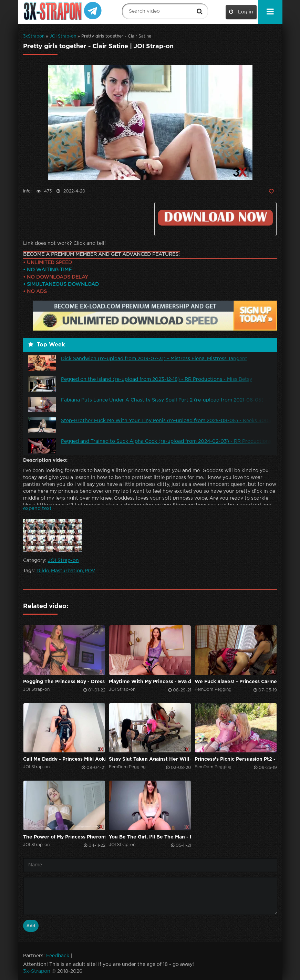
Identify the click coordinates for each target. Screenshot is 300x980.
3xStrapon (34, 36)
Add (31, 926)
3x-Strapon (37, 971)
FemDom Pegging (213, 690)
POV (90, 571)
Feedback (58, 956)
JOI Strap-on (63, 36)
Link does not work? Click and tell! (64, 243)
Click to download (215, 218)
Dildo (43, 571)
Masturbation (67, 571)
